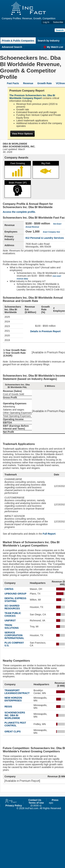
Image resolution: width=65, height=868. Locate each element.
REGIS (8, 707)
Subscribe (58, 22)
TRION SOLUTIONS (12, 627)
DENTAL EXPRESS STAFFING (15, 600)
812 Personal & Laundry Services (45, 238)
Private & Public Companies (18, 41)
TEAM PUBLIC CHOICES (13, 614)
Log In (46, 22)
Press (55, 800)
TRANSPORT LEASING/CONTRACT (17, 692)
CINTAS (9, 589)
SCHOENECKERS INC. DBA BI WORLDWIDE (15, 715)
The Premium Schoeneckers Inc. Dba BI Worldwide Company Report (32, 97)
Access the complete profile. (19, 212)
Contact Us (35, 800)
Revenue (28, 83)
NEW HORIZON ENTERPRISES (13, 699)
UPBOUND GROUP (15, 594)
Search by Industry (49, 41)
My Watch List (53, 47)
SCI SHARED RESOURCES (12, 607)
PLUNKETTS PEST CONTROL (15, 724)
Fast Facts (13, 83)
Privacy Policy (14, 806)
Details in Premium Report (45, 331)
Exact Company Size (51, 232)
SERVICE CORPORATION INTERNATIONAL (14, 635)
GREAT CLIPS (13, 732)
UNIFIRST (10, 620)
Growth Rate (44, 83)
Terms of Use (36, 803)
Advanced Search (12, 47)
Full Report (49, 534)
